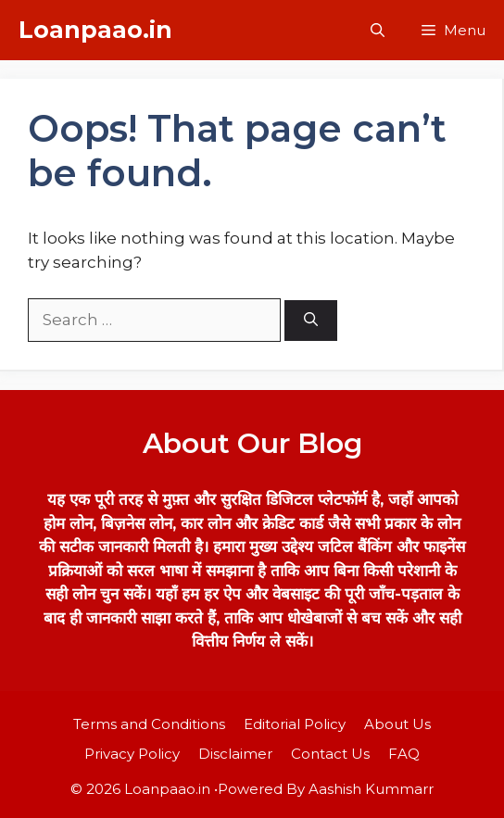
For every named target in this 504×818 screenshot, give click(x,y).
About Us (397, 724)
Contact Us (330, 754)
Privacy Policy (132, 754)
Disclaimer (235, 754)
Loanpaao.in (95, 30)
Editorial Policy (295, 724)
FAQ (404, 754)
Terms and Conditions (149, 724)
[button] (378, 30)
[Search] (311, 321)
